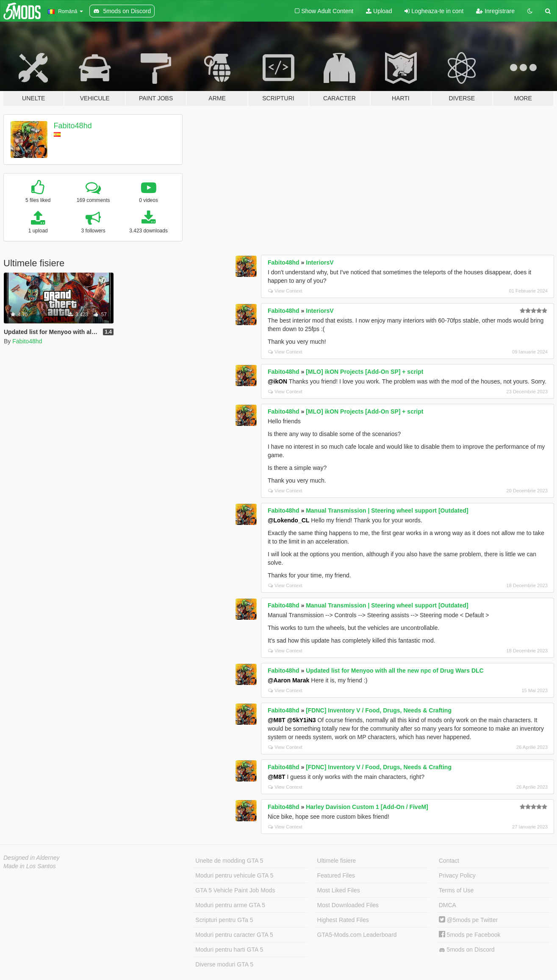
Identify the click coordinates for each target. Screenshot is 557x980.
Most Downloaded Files (348, 905)
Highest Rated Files (343, 920)
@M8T (277, 720)
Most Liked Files (339, 890)
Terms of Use (456, 890)
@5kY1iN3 (301, 720)
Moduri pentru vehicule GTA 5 (234, 875)
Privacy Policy (457, 875)
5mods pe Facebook (470, 935)
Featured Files (336, 875)
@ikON (277, 381)
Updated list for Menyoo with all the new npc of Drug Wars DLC (395, 671)
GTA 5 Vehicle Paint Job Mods (235, 890)
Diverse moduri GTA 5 (224, 964)
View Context (285, 291)
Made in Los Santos (30, 866)
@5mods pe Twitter (468, 920)
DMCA (448, 905)
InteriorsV (320, 262)
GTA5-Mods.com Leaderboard (357, 935)
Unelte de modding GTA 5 (229, 861)
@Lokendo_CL (288, 520)
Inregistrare (495, 11)
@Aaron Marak (288, 680)
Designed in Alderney (32, 858)
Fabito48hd (73, 126)
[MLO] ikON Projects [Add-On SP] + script (364, 372)
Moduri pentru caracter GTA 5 (234, 935)
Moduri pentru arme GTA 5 (230, 905)
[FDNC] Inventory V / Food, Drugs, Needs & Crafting (379, 710)
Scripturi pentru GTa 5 (224, 920)
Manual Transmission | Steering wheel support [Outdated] (387, 511)
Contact (449, 861)
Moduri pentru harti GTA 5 (229, 950)
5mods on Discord (467, 950)
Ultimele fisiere (337, 861)
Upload (379, 11)
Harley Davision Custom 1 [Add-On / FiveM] (367, 807)
